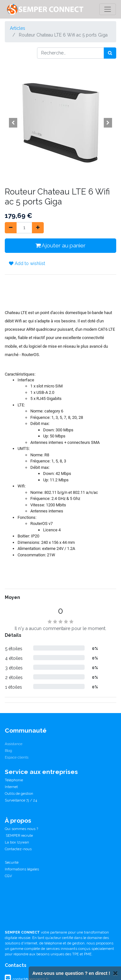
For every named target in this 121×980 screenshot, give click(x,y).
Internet (11, 787)
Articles (18, 28)
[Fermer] (115, 973)
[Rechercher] (110, 53)
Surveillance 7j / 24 (21, 800)
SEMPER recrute (19, 835)
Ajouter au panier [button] (60, 245)
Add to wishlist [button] (27, 263)
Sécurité (12, 862)
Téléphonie (14, 780)
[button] (13, 123)
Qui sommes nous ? (21, 829)
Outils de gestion (19, 793)
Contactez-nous (18, 849)
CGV (8, 876)
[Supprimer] (11, 228)
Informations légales (22, 869)
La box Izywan (17, 842)
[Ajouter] (38, 228)
